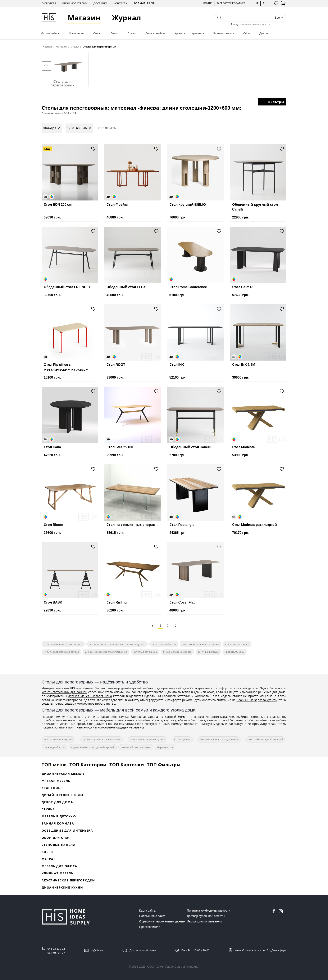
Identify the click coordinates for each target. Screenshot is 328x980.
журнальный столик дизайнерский (93, 747)
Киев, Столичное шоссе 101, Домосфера (261, 950)
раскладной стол (54, 747)
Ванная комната (224, 33)
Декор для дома (57, 802)
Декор (114, 33)
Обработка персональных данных (162, 921)
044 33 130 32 (56, 949)
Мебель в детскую (59, 816)
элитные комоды (208, 652)
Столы (97, 33)
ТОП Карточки (127, 764)
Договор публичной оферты (206, 916)
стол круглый (182, 739)
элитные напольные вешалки (201, 644)
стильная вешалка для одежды (63, 644)
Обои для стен (56, 838)
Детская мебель (155, 33)
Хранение (198, 33)
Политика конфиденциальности (209, 911)
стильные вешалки (237, 644)
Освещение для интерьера (67, 830)
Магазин (85, 18)
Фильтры (272, 102)
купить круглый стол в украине (101, 739)
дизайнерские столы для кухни (219, 739)
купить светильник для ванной (64, 692)
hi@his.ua (97, 950)
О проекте (49, 3)
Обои (247, 33)
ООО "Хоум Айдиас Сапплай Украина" (173, 967)
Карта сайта (147, 911)
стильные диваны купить (255, 24)
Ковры (48, 852)
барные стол (165, 747)
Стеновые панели (59, 845)
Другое (264, 33)
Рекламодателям (75, 3)
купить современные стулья (61, 652)
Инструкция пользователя (205, 921)
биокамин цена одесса (177, 652)
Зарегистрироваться (231, 3)
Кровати (180, 33)
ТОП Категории (88, 764)
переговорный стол (164, 644)
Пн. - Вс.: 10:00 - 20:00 (195, 950)
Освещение (76, 33)
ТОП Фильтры (164, 764)
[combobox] (279, 18)
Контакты (121, 3)
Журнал (127, 18)
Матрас (49, 859)
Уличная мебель (57, 873)
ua (257, 3)
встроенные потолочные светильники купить (117, 644)
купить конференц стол (58, 739)
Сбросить (107, 128)
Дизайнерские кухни (62, 887)
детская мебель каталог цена (90, 696)
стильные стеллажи (266, 717)
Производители (150, 927)
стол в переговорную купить (147, 739)
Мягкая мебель (50, 33)
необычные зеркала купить (257, 700)
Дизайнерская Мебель (63, 774)
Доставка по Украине (143, 950)
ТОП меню (54, 764)
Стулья (132, 33)
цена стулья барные (126, 717)
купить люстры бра (145, 652)
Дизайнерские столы (62, 795)
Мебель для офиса (60, 866)
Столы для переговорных (62, 70)
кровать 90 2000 (235, 652)
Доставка (100, 3)
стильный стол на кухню (136, 747)
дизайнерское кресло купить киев (106, 652)
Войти (208, 3)
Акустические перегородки (68, 880)
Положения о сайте (152, 916)
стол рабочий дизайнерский (265, 739)
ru (265, 3)
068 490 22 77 (56, 953)
